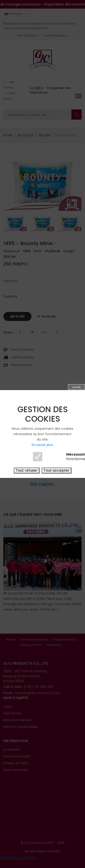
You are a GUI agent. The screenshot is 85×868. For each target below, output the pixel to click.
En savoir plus (42, 445)
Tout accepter (57, 470)
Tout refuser (27, 470)
